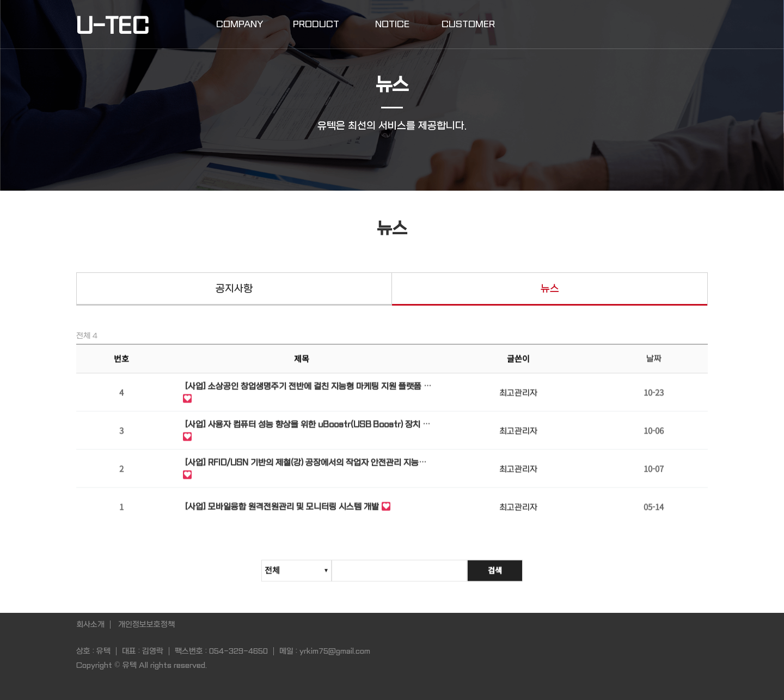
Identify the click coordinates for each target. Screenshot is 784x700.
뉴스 (550, 289)
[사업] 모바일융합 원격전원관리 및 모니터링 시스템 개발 (282, 508)
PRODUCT (316, 24)
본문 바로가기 (0, 0)
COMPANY (240, 24)
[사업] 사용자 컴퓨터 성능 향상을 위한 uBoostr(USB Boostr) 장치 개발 (308, 427)
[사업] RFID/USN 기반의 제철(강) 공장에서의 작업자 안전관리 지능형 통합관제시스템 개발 (306, 465)
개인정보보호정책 (146, 624)
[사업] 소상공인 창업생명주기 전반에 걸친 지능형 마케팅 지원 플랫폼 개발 (308, 389)
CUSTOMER (468, 24)
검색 (495, 574)
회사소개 (90, 624)
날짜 (654, 360)
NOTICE (392, 24)
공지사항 (234, 289)
